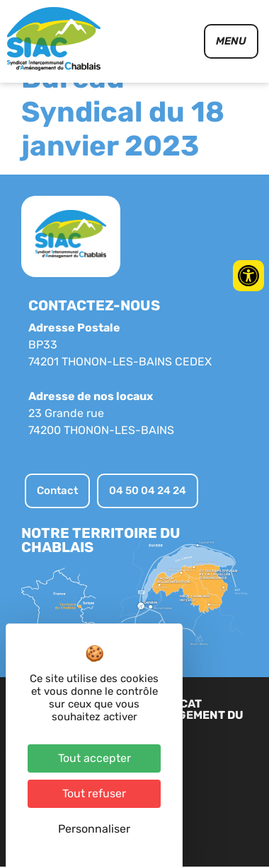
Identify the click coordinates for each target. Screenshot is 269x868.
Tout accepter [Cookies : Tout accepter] (95, 758)
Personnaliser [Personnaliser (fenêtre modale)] (94, 829)
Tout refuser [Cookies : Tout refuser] (94, 793)
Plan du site (185, 786)
